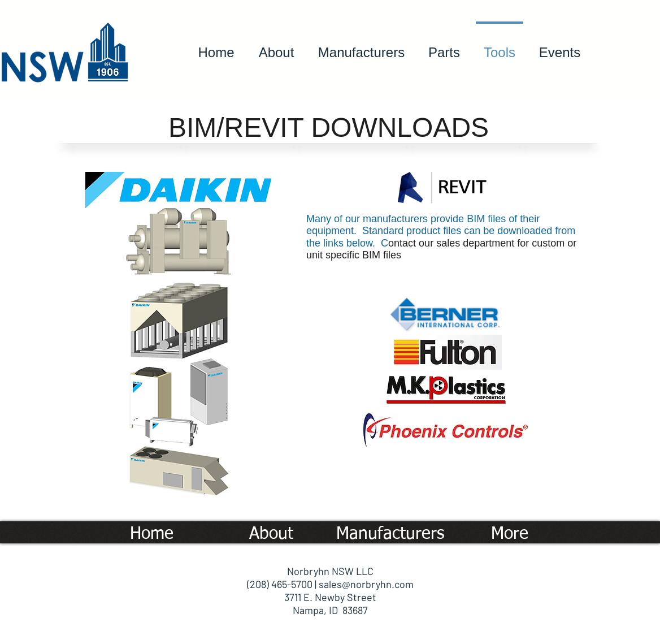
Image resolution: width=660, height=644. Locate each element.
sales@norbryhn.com (366, 584)
